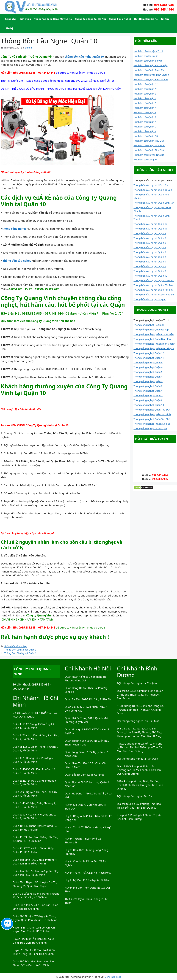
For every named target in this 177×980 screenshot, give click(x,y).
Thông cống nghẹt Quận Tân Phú (152, 419)
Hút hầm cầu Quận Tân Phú (149, 150)
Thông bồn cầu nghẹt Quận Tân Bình (154, 285)
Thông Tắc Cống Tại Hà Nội (90, 19)
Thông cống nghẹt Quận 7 (148, 395)
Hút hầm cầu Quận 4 (145, 108)
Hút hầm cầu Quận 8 (145, 131)
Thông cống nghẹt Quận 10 (149, 405)
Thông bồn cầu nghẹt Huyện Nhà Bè (154, 294)
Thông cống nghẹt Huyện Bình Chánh (154, 344)
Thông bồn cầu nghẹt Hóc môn (151, 185)
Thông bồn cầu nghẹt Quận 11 (151, 229)
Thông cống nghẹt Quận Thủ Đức (152, 410)
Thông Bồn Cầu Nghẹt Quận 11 (21, 653)
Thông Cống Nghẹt (120, 19)
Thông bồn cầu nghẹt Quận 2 (150, 257)
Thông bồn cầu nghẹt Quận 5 (150, 243)
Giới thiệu (25, 19)
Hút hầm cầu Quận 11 (146, 89)
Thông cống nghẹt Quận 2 (148, 386)
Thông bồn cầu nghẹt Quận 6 (150, 238)
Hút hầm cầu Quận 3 (145, 112)
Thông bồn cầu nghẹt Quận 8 (150, 271)
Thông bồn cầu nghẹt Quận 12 (151, 224)
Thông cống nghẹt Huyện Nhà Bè (152, 424)
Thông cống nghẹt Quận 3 (148, 381)
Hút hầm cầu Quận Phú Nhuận (151, 65)
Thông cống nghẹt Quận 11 (149, 358)
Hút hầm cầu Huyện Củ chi (148, 51)
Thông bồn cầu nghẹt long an (150, 299)
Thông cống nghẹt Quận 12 (149, 353)
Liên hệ (9, 28)
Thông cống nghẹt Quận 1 (148, 391)
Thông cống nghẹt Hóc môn (149, 325)
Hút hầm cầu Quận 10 (146, 136)
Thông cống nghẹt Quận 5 (148, 372)
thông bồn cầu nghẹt (16, 646)
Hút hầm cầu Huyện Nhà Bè (149, 155)
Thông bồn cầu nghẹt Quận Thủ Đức (154, 280)
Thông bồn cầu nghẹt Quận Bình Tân (154, 203)
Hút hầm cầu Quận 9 (145, 94)
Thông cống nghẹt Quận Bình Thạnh (154, 348)
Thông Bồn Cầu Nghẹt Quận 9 (20, 650)
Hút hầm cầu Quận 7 (145, 127)
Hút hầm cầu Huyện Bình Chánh (151, 75)
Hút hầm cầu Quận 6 (145, 98)
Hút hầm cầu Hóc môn (146, 56)
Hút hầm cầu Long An (146, 159)
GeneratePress (113, 977)
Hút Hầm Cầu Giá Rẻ (146, 19)
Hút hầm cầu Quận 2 (145, 117)
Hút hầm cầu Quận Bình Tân (149, 70)
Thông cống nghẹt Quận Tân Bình (152, 414)
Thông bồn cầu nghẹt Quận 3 (150, 252)
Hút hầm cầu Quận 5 (145, 103)
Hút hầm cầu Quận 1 (145, 122)
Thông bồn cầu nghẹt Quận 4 (150, 247)
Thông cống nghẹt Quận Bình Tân (152, 339)
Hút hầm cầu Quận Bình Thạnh (151, 79)
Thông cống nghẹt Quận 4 (148, 377)
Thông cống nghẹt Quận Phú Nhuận (154, 334)
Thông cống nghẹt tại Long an (150, 428)
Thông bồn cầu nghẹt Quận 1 (150, 262)
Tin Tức (165, 19)
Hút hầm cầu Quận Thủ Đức (149, 141)
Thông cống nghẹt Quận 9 (148, 362)
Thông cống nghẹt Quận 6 (148, 367)
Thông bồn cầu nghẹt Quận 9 (150, 233)
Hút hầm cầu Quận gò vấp (148, 61)
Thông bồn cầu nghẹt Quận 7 (150, 266)
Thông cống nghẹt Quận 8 (148, 400)
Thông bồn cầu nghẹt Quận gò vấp (153, 190)
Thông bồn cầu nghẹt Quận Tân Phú (154, 290)
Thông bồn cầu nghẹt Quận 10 (151, 276)
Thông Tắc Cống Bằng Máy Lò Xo (53, 19)
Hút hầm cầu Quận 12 (146, 84)
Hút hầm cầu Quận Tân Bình (149, 145)
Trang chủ (11, 19)
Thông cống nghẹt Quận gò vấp (151, 329)
